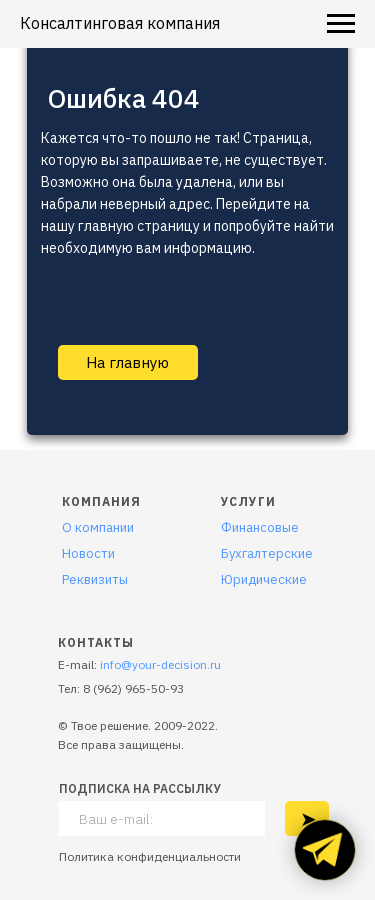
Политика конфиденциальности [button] (150, 856)
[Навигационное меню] (341, 24)
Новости (88, 553)
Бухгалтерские (267, 553)
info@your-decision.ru (160, 664)
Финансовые (260, 527)
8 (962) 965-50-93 (133, 688)
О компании (98, 527)
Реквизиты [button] (95, 579)
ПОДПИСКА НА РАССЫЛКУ (139, 788)
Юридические (264, 579)
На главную (127, 362)
